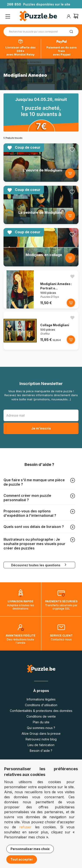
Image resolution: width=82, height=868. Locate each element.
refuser (25, 827)
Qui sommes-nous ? (41, 728)
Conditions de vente (41, 716)
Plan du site (41, 722)
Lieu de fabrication (41, 745)
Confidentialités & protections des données (41, 711)
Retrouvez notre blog (41, 739)
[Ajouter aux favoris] (72, 150)
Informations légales (41, 699)
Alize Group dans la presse (41, 733)
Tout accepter (22, 859)
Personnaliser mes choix (30, 849)
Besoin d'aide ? (41, 751)
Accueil (8, 62)
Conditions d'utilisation (41, 705)
